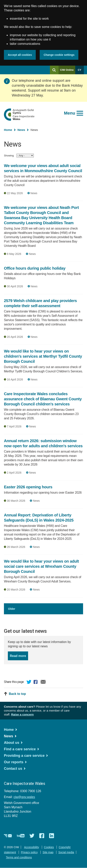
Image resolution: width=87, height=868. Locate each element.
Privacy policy (29, 852)
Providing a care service (24, 756)
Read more (19, 655)
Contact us (13, 769)
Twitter (29, 682)
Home (8, 130)
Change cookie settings (59, 55)
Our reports (14, 762)
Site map (48, 852)
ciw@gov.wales (24, 797)
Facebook (36, 682)
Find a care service (20, 749)
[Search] (54, 70)
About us (12, 743)
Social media (66, 852)
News (21, 130)
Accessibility (31, 847)
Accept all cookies (20, 55)
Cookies (49, 847)
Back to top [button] (17, 694)
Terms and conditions (19, 857)
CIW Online (67, 71)
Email (43, 682)
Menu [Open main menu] (70, 113)
